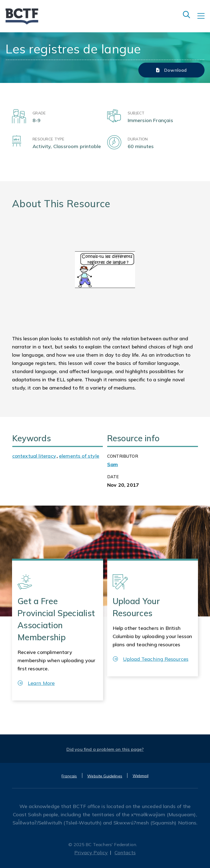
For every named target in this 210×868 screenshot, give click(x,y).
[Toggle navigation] (204, 20)
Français (69, 776)
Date (113, 477)
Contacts (125, 853)
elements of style (79, 456)
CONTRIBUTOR (123, 456)
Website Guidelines (105, 776)
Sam (113, 464)
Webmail (141, 776)
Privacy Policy (91, 853)
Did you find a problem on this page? (105, 749)
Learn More (36, 683)
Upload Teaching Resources (151, 659)
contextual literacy (34, 456)
